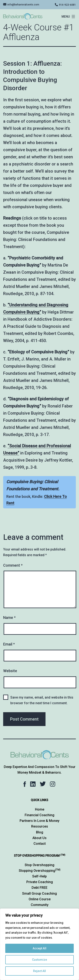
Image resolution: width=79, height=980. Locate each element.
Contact (40, 844)
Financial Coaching (39, 815)
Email (9, 644)
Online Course (40, 899)
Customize (39, 960)
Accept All (39, 948)
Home (40, 809)
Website (10, 671)
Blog (40, 832)
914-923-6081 (67, 5)
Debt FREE (39, 888)
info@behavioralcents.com (23, 5)
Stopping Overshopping (40, 871)
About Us (39, 838)
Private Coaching (40, 882)
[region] (39, 944)
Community (40, 905)
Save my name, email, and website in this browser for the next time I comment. (42, 700)
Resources (40, 826)
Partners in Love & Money (39, 821)
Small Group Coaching (39, 893)
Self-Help (39, 876)
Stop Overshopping (39, 865)
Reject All (39, 971)
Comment (13, 565)
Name (9, 618)
